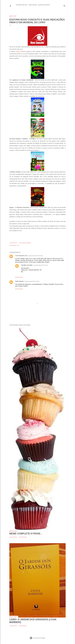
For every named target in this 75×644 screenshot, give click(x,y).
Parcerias (32, 5)
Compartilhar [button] (13, 243)
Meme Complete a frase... (26, 534)
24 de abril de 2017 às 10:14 (41, 265)
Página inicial (21, 5)
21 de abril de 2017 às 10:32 (36, 256)
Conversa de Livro (21, 256)
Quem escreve (43, 5)
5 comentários (23, 626)
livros (18, 245)
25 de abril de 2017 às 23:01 (32, 281)
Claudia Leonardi (27, 265)
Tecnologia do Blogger (38, 638)
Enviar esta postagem (25, 243)
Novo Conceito (21, 51)
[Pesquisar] (64, 5)
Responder (19, 277)
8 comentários (23, 537)
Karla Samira (19, 281)
